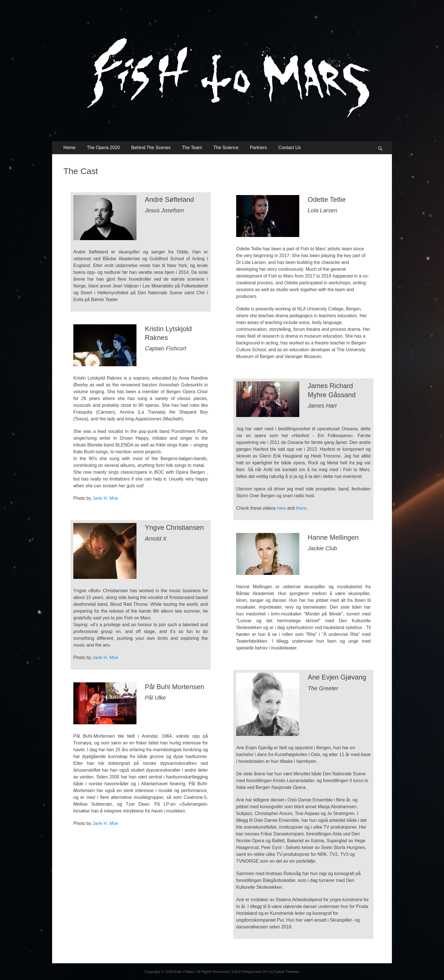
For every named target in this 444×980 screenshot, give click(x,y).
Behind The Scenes (151, 148)
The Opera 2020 (103, 148)
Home (70, 148)
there (301, 508)
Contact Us (290, 148)
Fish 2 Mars (185, 972)
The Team (192, 148)
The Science (226, 148)
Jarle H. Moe (105, 498)
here (281, 508)
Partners (258, 148)
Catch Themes (287, 972)
